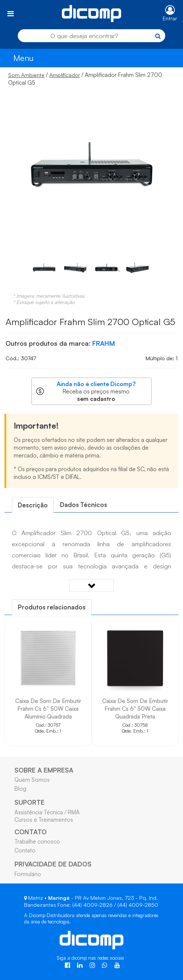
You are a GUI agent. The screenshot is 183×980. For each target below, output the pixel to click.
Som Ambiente (26, 75)
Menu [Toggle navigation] (24, 58)
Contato (25, 850)
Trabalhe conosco (37, 841)
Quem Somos (32, 780)
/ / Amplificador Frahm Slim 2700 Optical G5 (85, 79)
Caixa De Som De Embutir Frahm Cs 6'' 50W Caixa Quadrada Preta (135, 709)
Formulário (28, 874)
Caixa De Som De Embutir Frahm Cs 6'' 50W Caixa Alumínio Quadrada (48, 709)
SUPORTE (29, 802)
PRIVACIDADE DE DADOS (53, 864)
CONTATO (31, 832)
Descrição (33, 505)
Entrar (170, 18)
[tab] (33, 505)
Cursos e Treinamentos (44, 820)
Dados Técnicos (84, 505)
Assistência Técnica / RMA (47, 812)
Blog (20, 788)
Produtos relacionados (52, 607)
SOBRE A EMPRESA (44, 770)
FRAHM (104, 343)
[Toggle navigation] (11, 13)
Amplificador (65, 75)
